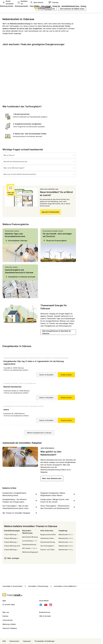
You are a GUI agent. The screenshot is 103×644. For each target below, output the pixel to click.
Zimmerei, (22, 383)
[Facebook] (41, 605)
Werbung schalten (9, 624)
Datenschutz (14, 641)
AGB (4, 641)
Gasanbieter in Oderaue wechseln (20, 277)
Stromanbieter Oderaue (16, 241)
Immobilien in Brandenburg (36, 586)
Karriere (5, 616)
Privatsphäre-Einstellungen (45, 641)
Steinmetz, (15, 383)
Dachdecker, (7, 383)
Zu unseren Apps (9, 604)
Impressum (27, 641)
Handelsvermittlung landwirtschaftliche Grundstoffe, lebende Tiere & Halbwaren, (28, 358)
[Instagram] (51, 605)
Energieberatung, (9, 406)
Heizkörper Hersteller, (22, 406)
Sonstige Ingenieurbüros (61, 358)
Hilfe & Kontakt (45, 616)
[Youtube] (46, 605)
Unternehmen (8, 620)
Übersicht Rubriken (10, 628)
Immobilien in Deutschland (13, 586)
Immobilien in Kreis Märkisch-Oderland (66, 586)
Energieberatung (31, 383)
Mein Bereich (37, 2)
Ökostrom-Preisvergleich (55, 241)
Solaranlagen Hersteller (36, 406)
